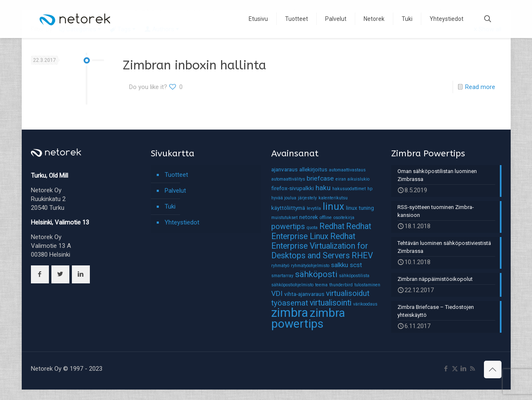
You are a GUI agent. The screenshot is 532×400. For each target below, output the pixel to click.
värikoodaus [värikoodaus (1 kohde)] (365, 304)
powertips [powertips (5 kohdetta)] (288, 227)
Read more (480, 87)
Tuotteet (176, 175)
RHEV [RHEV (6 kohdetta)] (362, 256)
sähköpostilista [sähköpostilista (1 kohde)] (354, 276)
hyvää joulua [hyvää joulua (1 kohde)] (284, 198)
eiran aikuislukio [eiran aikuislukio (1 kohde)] (353, 179)
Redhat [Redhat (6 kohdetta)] (332, 226)
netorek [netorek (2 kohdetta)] (309, 217)
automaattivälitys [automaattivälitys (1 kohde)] (288, 179)
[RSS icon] (472, 369)
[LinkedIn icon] (464, 369)
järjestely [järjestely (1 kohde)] (307, 198)
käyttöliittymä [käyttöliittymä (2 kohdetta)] (288, 208)
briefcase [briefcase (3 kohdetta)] (320, 178)
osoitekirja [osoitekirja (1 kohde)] (344, 218)
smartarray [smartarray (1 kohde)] (282, 276)
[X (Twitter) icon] (455, 369)
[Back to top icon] (493, 369)
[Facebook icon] (446, 369)
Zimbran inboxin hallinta (195, 65)
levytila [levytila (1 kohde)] (314, 208)
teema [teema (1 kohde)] (321, 285)
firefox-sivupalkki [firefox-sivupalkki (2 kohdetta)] (293, 188)
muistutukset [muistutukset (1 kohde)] (284, 218)
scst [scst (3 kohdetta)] (356, 265)
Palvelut (175, 191)
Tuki (170, 206)
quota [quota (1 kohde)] (312, 228)
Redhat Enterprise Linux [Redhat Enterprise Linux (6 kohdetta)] (321, 231)
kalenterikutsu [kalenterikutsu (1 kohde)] (333, 198)
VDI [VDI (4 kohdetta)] (277, 293)
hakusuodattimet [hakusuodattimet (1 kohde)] (349, 189)
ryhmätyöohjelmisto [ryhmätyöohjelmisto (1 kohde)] (310, 266)
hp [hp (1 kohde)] (370, 189)
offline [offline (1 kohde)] (326, 218)
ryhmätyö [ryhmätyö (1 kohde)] (280, 266)
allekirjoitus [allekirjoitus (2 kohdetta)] (313, 169)
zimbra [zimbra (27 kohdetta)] (290, 313)
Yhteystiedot (182, 222)
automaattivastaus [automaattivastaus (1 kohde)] (347, 170)
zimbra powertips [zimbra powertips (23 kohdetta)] (308, 318)
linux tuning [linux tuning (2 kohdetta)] (360, 208)
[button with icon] (40, 274)
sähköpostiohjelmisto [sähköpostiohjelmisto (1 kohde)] (292, 285)
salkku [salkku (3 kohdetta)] (340, 265)
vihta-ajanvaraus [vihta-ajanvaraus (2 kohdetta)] (304, 294)
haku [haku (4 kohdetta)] (323, 188)
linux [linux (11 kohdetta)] (333, 206)
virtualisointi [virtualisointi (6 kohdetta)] (331, 303)
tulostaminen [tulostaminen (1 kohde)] (367, 285)
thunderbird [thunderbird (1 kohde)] (341, 285)
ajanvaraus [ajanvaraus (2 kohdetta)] (284, 169)
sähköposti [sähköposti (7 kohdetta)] (316, 274)
